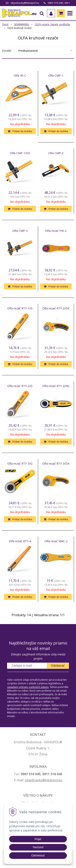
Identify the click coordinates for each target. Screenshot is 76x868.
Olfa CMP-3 (20, 231)
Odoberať (58, 666)
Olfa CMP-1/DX (20, 153)
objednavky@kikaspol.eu (25, 3)
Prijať (38, 839)
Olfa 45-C (20, 76)
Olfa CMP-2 (56, 153)
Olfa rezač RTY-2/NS (56, 386)
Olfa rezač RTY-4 (20, 541)
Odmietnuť (38, 855)
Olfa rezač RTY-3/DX (56, 464)
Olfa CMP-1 (56, 76)
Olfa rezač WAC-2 (56, 541)
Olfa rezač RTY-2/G (20, 386)
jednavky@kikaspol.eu (45, 780)
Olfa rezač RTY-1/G (20, 308)
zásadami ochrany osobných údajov (28, 687)
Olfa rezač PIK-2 (56, 231)
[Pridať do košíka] (20, 131)
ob (27, 780)
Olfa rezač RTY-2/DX (56, 308)
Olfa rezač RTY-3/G (20, 464)
